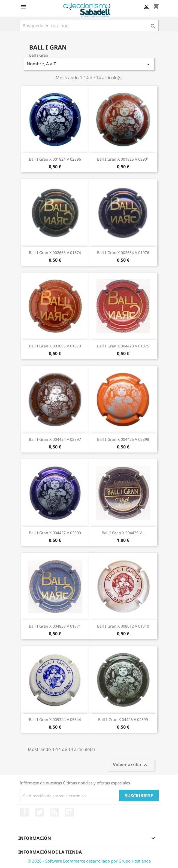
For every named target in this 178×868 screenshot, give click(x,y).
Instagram (69, 812)
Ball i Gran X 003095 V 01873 (55, 346)
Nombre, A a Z (89, 64)
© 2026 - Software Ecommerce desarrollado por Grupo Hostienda (89, 861)
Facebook (25, 812)
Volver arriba (131, 765)
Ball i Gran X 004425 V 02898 (123, 439)
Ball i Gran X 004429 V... (123, 533)
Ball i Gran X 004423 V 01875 (123, 346)
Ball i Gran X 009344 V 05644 (55, 719)
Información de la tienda (50, 852)
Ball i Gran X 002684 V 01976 (123, 253)
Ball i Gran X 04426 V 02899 (123, 719)
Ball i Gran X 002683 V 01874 (55, 253)
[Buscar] (89, 26)
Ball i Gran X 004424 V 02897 (55, 439)
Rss (54, 812)
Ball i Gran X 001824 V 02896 (55, 159)
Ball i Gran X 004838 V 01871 (55, 626)
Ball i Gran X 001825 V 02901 (123, 159)
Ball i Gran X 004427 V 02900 (55, 533)
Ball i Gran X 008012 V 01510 (123, 626)
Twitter (39, 812)
